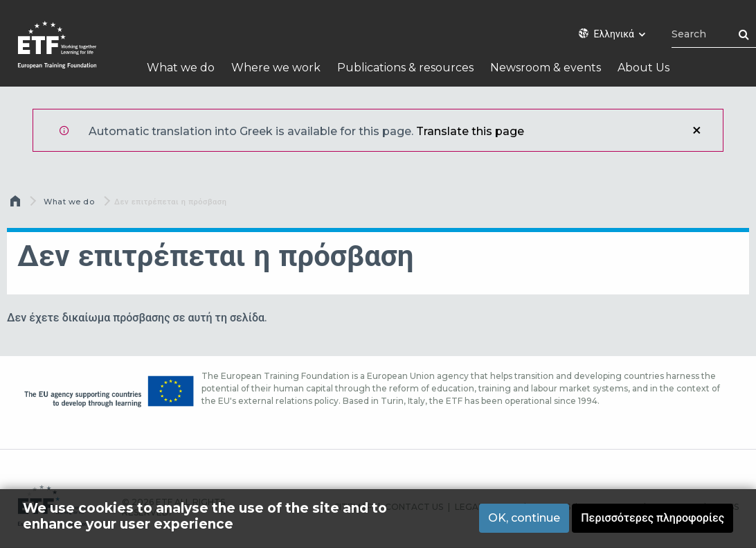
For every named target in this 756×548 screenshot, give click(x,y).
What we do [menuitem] (181, 68)
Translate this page (470, 131)
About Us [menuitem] (643, 68)
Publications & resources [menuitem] (405, 68)
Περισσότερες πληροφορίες (652, 518)
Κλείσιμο (696, 130)
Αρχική (17, 204)
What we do (69, 202)
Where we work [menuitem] (276, 68)
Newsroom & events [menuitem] (546, 68)
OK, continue (524, 518)
